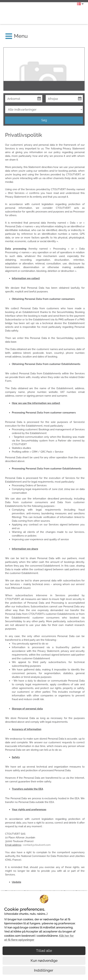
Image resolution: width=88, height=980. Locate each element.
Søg (44, 120)
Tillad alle (44, 951)
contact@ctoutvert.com (37, 845)
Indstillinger (44, 970)
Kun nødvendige (44, 961)
